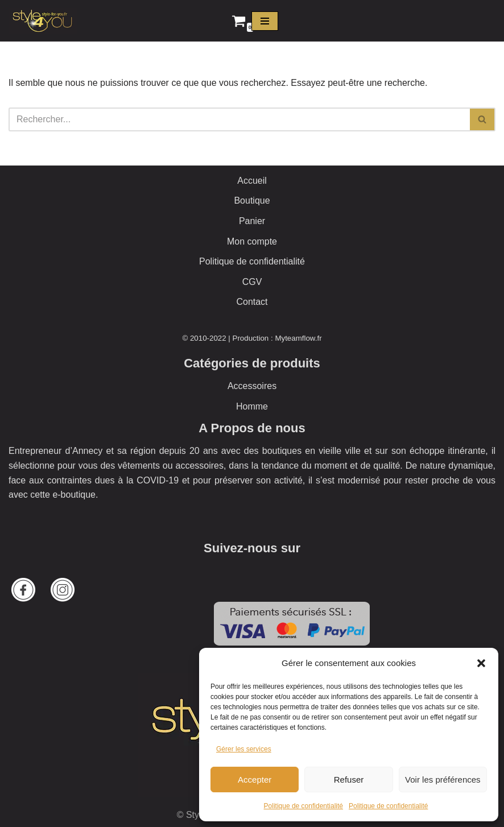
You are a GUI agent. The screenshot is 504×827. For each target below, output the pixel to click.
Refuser (349, 780)
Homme (252, 406)
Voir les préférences (443, 780)
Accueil (252, 181)
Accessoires (252, 386)
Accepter (255, 780)
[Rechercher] (239, 119)
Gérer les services (244, 749)
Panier (252, 221)
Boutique (252, 200)
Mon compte (252, 241)
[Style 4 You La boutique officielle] (43, 21)
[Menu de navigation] (265, 21)
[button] (481, 663)
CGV (252, 282)
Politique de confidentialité (303, 806)
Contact (252, 302)
